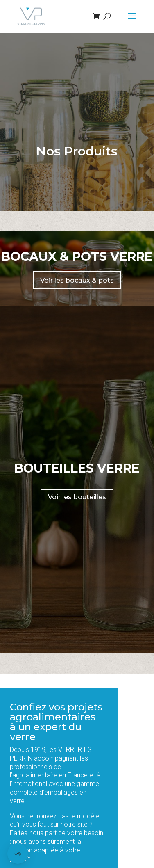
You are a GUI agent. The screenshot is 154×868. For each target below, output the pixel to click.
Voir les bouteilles (77, 497)
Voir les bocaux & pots (77, 280)
